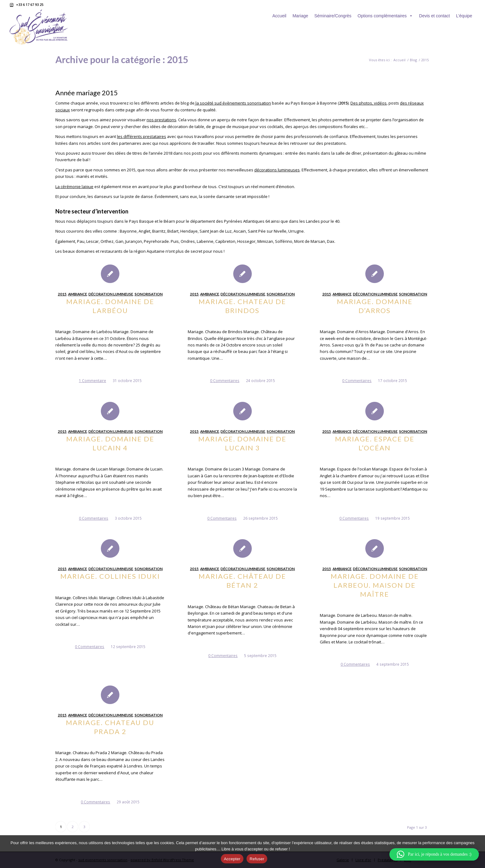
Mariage (300, 16)
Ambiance (77, 294)
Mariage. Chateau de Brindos (242, 306)
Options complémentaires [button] (385, 16)
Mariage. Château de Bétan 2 (242, 581)
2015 (62, 294)
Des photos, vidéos (369, 103)
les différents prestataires (142, 136)
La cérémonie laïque (74, 187)
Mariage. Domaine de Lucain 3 (242, 443)
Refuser (257, 859)
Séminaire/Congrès (333, 16)
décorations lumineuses (277, 170)
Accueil (279, 16)
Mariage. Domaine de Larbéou (110, 306)
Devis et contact (435, 16)
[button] (434, 854)
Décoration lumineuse (111, 294)
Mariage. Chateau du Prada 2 (110, 727)
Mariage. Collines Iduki (110, 576)
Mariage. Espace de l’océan (375, 443)
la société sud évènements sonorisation (233, 103)
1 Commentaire (92, 380)
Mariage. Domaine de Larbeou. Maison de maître (375, 585)
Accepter (232, 859)
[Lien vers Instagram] (11, 5)
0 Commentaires (225, 380)
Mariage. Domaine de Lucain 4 (110, 443)
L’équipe (464, 16)
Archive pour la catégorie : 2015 (122, 59)
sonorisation (149, 294)
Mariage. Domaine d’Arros (375, 306)
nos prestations (161, 120)
